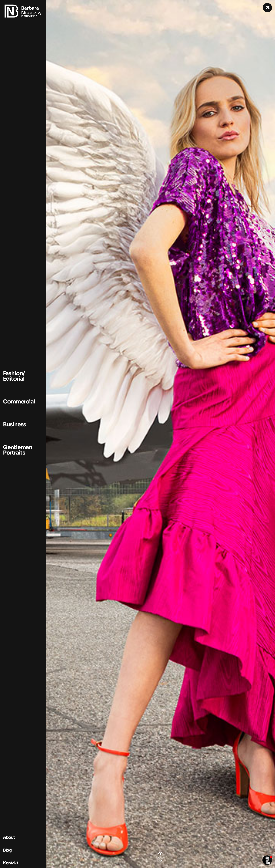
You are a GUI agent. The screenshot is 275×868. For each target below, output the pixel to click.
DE (267, 8)
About (9, 837)
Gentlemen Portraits (18, 450)
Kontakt (10, 863)
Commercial (19, 402)
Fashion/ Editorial (14, 376)
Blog (7, 850)
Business (14, 425)
